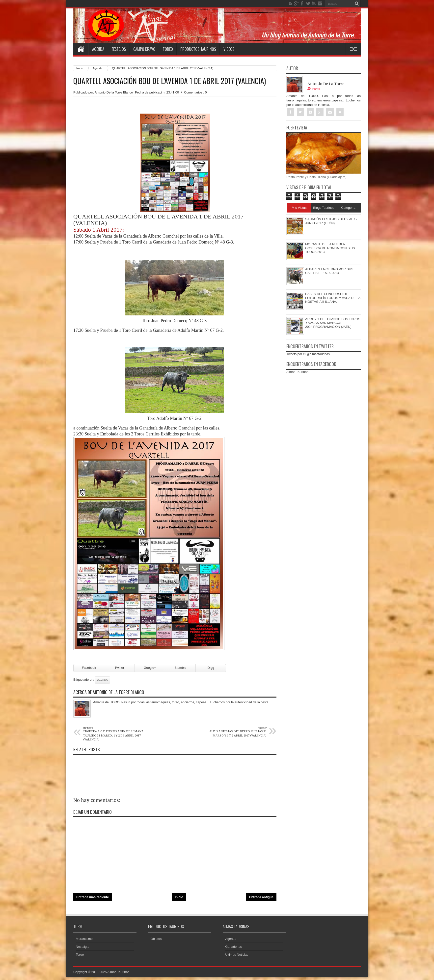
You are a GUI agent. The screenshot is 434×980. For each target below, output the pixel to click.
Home (81, 49)
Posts (314, 89)
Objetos (156, 939)
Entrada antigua (261, 897)
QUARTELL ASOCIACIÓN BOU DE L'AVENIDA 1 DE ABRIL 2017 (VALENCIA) (170, 81)
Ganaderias (233, 947)
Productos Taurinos (198, 49)
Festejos (119, 49)
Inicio (80, 68)
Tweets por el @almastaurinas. (309, 354)
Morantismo (84, 939)
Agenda (98, 49)
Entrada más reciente (93, 897)
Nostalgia (82, 947)
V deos (229, 49)
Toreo (168, 49)
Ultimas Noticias (237, 955)
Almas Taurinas (297, 372)
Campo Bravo (144, 49)
